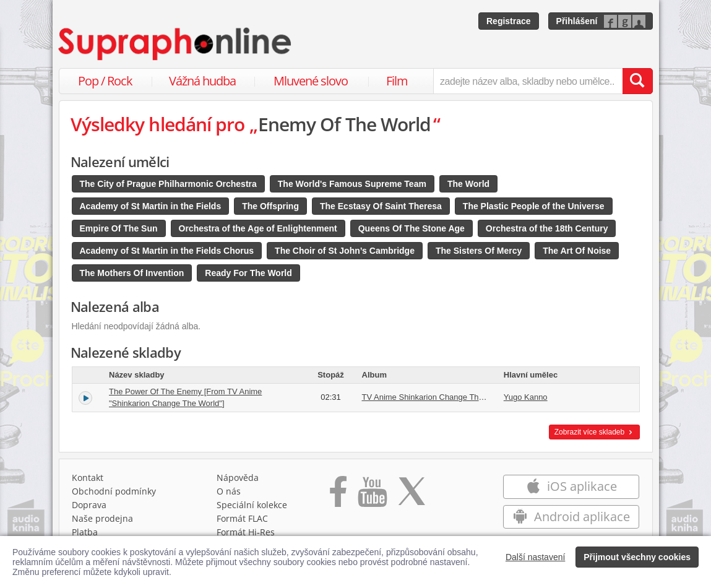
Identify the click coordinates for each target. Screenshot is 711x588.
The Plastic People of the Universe (534, 206)
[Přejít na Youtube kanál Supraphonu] (372, 496)
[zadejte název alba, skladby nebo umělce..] (528, 81)
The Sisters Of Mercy (479, 251)
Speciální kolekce (252, 505)
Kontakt (88, 478)
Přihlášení (577, 21)
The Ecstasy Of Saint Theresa (381, 206)
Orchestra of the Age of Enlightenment (258, 228)
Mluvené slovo (311, 81)
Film (397, 81)
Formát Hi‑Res (246, 532)
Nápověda (238, 478)
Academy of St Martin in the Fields (151, 206)
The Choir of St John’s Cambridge (345, 251)
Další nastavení (536, 557)
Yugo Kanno (526, 397)
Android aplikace (571, 517)
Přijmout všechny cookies (637, 557)
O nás (229, 491)
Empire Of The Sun (119, 228)
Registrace (509, 21)
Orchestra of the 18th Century (547, 228)
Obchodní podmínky (114, 491)
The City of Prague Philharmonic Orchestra (168, 184)
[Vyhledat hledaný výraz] (637, 81)
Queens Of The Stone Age (412, 228)
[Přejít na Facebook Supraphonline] (338, 496)
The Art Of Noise (577, 251)
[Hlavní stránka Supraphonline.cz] (176, 44)
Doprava (89, 505)
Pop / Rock (105, 81)
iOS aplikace (571, 486)
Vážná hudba (202, 81)
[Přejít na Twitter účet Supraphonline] (412, 496)
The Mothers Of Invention (132, 273)
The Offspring (270, 206)
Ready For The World (248, 273)
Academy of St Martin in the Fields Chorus (167, 251)
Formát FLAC (242, 518)
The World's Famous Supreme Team (352, 184)
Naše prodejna (102, 518)
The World (468, 184)
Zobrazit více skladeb (594, 432)
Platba (85, 532)
